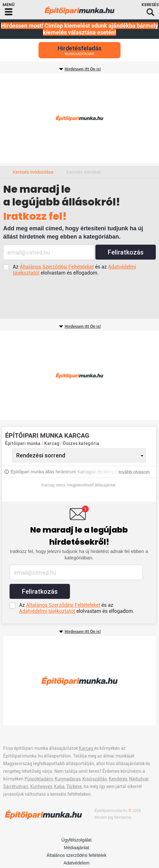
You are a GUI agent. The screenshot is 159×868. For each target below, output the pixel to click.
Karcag (52, 443)
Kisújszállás (95, 779)
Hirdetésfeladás (79, 50)
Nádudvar (139, 779)
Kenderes (118, 779)
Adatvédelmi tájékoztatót (47, 611)
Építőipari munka (23, 443)
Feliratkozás (126, 252)
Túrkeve (74, 786)
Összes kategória (81, 443)
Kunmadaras (68, 779)
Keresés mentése (84, 172)
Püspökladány (39, 779)
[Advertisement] (79, 118)
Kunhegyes (41, 786)
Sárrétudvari (16, 786)
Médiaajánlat (76, 848)
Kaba (59, 786)
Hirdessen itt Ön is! (83, 69)
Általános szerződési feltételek (76, 855)
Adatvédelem (77, 863)
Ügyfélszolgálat (76, 840)
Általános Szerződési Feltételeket (57, 267)
